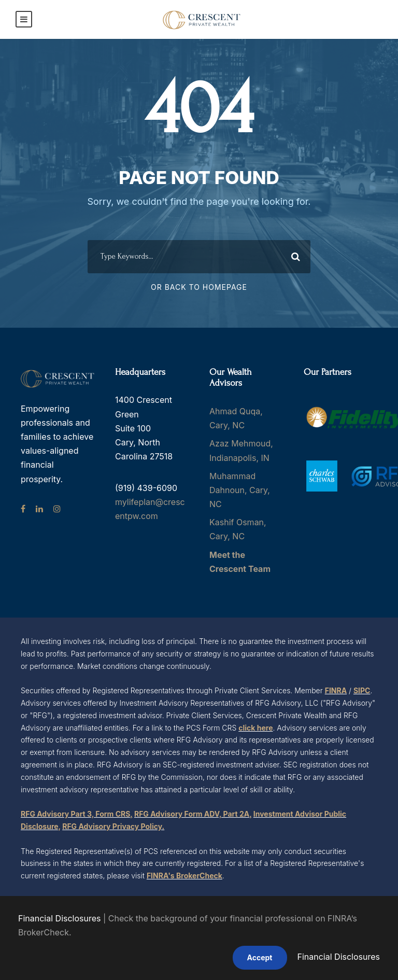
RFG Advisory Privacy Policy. (113, 826)
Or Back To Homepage (199, 287)
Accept (260, 957)
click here (255, 728)
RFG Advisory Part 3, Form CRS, (77, 814)
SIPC (362, 690)
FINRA (336, 690)
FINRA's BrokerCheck (184, 876)
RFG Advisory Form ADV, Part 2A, (193, 814)
